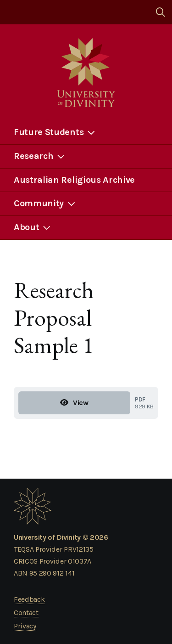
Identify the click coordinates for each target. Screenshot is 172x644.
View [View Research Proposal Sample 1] (74, 403)
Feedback (29, 599)
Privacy (25, 626)
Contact (26, 613)
